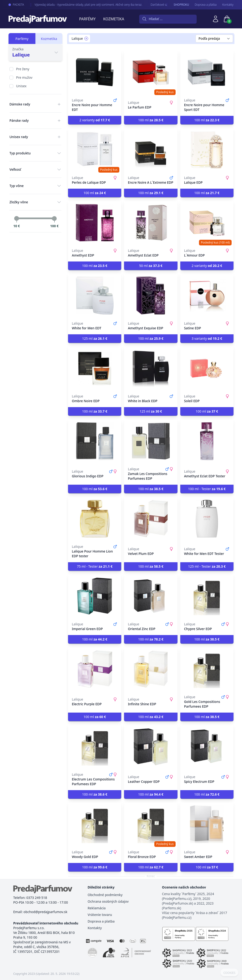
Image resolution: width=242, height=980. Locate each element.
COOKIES (229, 973)
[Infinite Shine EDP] (151, 669)
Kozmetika (114, 19)
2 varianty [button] (95, 120)
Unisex (21, 86)
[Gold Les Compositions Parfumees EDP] (207, 669)
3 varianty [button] (207, 338)
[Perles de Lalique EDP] (95, 150)
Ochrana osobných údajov (108, 901)
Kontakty (228, 5)
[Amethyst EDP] (95, 223)
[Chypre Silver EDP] (207, 596)
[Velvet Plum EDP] (151, 519)
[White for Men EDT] (95, 296)
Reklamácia (97, 908)
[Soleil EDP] (207, 368)
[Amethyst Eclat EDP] (151, 223)
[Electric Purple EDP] (95, 669)
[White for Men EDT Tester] (207, 519)
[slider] (17, 218)
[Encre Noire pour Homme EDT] (95, 72)
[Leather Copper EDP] (151, 747)
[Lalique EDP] (207, 150)
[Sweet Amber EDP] (207, 824)
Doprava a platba (101, 921)
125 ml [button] (95, 338)
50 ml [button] (151, 266)
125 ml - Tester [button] (207, 566)
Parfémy (87, 19)
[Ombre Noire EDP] (95, 368)
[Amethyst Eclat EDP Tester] (207, 441)
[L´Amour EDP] (207, 223)
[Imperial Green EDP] (95, 596)
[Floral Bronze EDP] (151, 824)
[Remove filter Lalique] (86, 39)
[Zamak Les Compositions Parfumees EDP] (151, 441)
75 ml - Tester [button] (95, 566)
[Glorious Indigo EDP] (95, 441)
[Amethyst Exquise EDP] (151, 296)
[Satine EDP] (207, 296)
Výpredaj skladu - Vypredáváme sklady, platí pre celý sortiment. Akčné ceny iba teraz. (85, 5)
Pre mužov (24, 77)
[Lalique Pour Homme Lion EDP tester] (95, 519)
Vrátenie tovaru (100, 915)
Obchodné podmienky (105, 895)
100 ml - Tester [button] (207, 489)
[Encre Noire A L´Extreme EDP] (151, 150)
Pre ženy (23, 69)
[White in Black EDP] (151, 368)
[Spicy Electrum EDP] (207, 747)
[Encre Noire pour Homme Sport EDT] (207, 72)
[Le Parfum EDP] (151, 72)
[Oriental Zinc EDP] (151, 596)
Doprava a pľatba (206, 5)
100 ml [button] (151, 120)
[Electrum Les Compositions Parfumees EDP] (95, 747)
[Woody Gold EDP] (95, 824)
